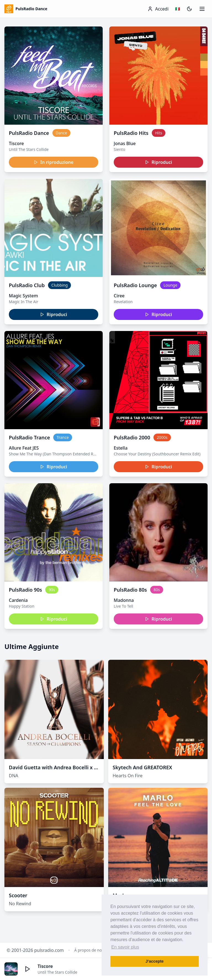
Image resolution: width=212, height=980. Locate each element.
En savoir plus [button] (125, 947)
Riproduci (158, 162)
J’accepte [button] (155, 961)
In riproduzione (54, 162)
